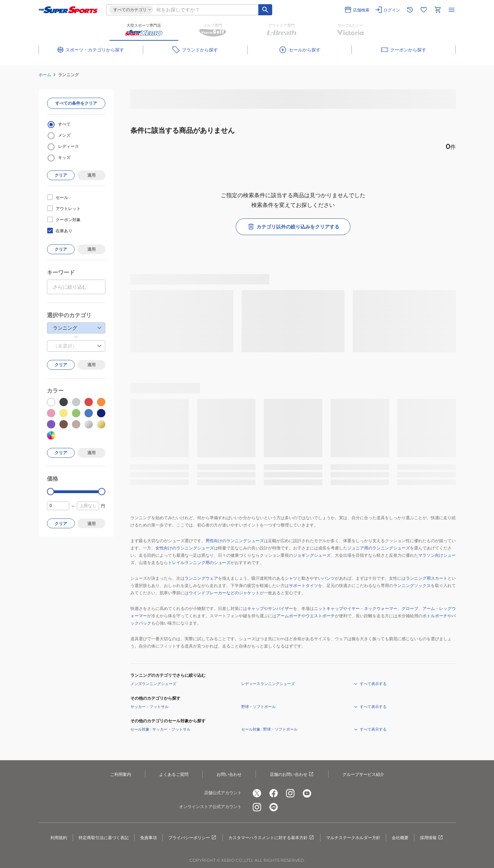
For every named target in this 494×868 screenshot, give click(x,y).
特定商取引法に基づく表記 (104, 838)
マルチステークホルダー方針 (353, 838)
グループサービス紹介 (363, 774)
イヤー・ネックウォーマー (372, 608)
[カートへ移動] (438, 10)
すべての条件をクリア (76, 103)
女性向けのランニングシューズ (185, 548)
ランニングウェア (201, 578)
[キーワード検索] (265, 10)
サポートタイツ (303, 585)
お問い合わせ (229, 774)
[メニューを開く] (452, 10)
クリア (61, 175)
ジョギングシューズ (312, 555)
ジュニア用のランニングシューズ (379, 548)
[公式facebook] (274, 793)
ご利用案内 (121, 774)
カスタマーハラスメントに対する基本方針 (272, 838)
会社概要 (400, 838)
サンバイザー (281, 608)
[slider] (51, 492)
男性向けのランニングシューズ (235, 541)
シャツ (291, 578)
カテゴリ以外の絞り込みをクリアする (293, 227)
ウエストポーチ (320, 616)
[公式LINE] (274, 807)
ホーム (45, 75)
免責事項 (148, 838)
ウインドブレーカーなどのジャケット (224, 593)
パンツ (329, 578)
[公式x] (257, 793)
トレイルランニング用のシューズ (199, 562)
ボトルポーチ (435, 616)
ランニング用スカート (427, 578)
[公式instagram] (290, 793)
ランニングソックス (412, 585)
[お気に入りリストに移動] (424, 10)
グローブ (410, 608)
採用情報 (432, 838)
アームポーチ (289, 616)
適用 (91, 175)
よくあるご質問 (174, 774)
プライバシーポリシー (193, 838)
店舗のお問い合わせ (292, 774)
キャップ (256, 608)
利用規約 (59, 838)
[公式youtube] (307, 793)
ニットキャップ (329, 608)
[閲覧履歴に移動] (410, 10)
